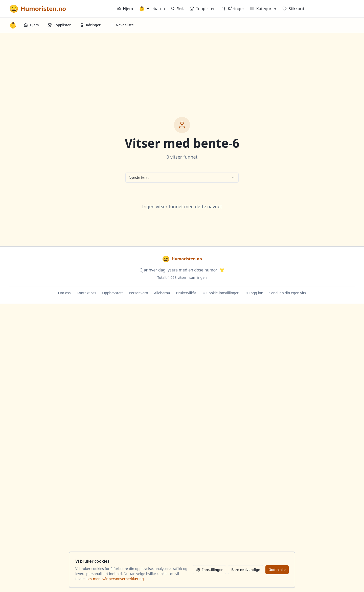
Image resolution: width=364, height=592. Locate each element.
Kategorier (263, 9)
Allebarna (152, 9)
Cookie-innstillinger (221, 293)
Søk (177, 9)
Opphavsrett (112, 293)
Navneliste (122, 25)
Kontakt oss (86, 293)
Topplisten (203, 9)
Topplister (59, 25)
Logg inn (254, 293)
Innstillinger (209, 570)
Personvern (138, 293)
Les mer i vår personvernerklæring (115, 579)
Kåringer (233, 9)
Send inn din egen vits (288, 293)
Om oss (64, 293)
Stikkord (293, 9)
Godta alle (277, 570)
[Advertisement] (182, 71)
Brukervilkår (186, 293)
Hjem (125, 9)
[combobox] (182, 178)
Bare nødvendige (246, 570)
